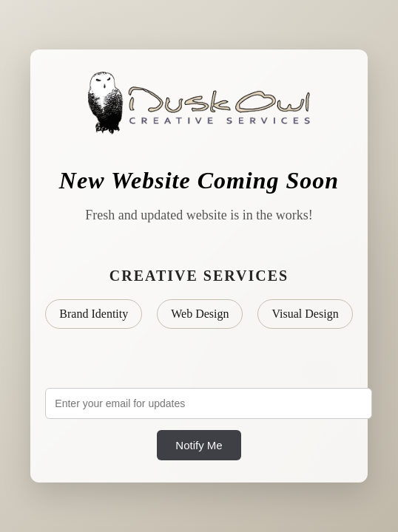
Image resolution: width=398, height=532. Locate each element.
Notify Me (199, 445)
